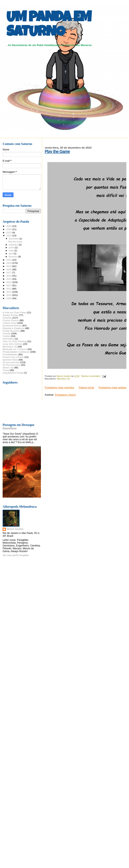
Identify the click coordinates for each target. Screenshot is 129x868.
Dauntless (10, 428)
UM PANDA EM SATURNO (49, 26)
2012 (9, 289)
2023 (9, 232)
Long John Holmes (12, 344)
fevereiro (14, 257)
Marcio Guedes (15, 529)
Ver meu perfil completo (16, 555)
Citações (7, 318)
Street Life (8, 367)
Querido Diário (10, 360)
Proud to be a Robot (13, 357)
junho (12, 247)
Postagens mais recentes (59, 387)
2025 (9, 226)
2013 (9, 285)
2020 (9, 263)
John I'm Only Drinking (15, 341)
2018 (9, 269)
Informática (8, 339)
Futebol (7, 336)
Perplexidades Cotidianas (16, 352)
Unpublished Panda (13, 373)
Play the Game (57, 151)
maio (12, 251)
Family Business (11, 331)
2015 (9, 279)
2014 (9, 282)
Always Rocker (10, 315)
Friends (7, 333)
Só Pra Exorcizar (11, 365)
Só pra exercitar (11, 362)
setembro (14, 245)
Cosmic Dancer (11, 320)
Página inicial (86, 387)
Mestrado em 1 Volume (15, 349)
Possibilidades (10, 354)
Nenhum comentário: (91, 376)
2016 (9, 276)
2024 (9, 229)
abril (11, 254)
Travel (6, 370)
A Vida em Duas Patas (14, 312)
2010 (9, 295)
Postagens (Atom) (65, 395)
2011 (9, 292)
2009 (9, 298)
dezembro (14, 239)
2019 (9, 266)
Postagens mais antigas (112, 387)
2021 (9, 260)
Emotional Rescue (12, 325)
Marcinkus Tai (63, 379)
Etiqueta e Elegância (14, 328)
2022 (9, 235)
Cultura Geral (10, 323)
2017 (9, 272)
